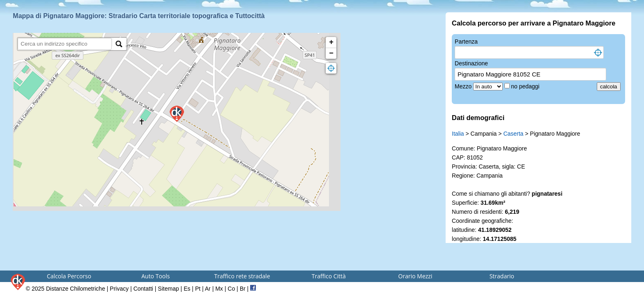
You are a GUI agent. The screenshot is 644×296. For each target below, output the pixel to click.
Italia (458, 134)
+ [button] (331, 42)
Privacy (119, 289)
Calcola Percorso (69, 276)
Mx (219, 289)
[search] (65, 44)
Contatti (143, 289)
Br (243, 289)
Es (187, 289)
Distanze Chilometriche (76, 289)
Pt (198, 289)
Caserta (513, 134)
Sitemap (168, 289)
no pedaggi (526, 86)
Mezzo (464, 86)
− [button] (331, 53)
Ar (208, 289)
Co (231, 289)
